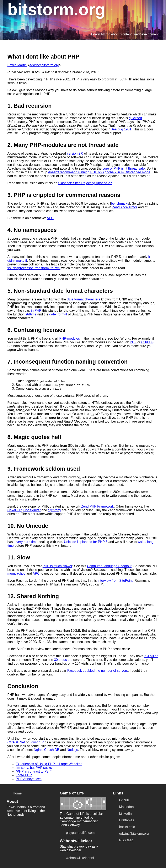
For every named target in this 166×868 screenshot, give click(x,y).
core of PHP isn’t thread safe (124, 168)
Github (121, 800)
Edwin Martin (17, 65)
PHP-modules (69, 338)
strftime (31, 314)
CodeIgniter (32, 510)
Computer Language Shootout (109, 566)
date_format (58, 314)
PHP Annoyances (29, 779)
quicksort (135, 118)
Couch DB (52, 750)
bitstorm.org (56, 9)
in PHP (36, 311)
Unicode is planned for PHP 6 (86, 542)
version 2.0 (75, 153)
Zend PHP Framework (97, 506)
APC (50, 218)
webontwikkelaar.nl (77, 858)
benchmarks (120, 203)
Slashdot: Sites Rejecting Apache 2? (85, 183)
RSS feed (123, 840)
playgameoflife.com (77, 833)
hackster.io (124, 827)
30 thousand (63, 660)
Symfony (54, 510)
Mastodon (123, 807)
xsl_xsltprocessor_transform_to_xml (34, 268)
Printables (124, 820)
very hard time (27, 542)
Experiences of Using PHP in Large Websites (49, 764)
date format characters (84, 299)
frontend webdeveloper (26, 809)
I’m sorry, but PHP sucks (34, 768)
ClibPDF (147, 342)
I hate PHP (24, 775)
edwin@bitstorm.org (44, 65)
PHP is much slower (57, 566)
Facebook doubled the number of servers (98, 671)
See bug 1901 (121, 129)
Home (14, 793)
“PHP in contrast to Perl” (34, 771)
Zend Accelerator (125, 207)
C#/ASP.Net (16, 742)
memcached (17, 573)
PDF (133, 342)
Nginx (38, 750)
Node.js (72, 750)
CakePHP (15, 510)
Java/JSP (37, 742)
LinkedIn (122, 814)
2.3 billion (151, 656)
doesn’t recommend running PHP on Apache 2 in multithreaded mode (99, 172)
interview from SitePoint (115, 581)
